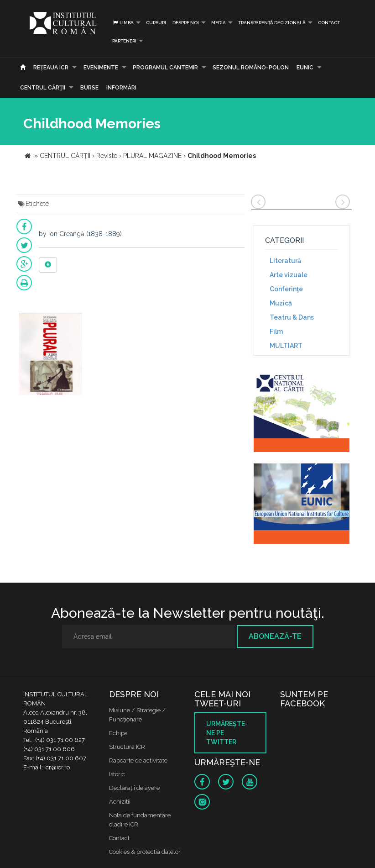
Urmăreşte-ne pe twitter (227, 733)
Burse (89, 88)
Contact (329, 23)
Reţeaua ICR (51, 68)
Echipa (118, 733)
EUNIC (305, 68)
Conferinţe (286, 289)
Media (219, 23)
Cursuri (156, 23)
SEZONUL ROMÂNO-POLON (251, 68)
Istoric (117, 774)
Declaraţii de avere (134, 788)
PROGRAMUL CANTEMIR (165, 68)
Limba (123, 23)
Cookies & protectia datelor (145, 852)
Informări (121, 88)
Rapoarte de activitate (138, 760)
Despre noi (186, 23)
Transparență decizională (272, 23)
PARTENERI (124, 41)
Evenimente (101, 68)
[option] (50, 355)
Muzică (281, 303)
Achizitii (120, 802)
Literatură (285, 261)
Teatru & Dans (292, 317)
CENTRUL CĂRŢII (43, 88)
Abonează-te (275, 636)
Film (276, 331)
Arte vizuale (289, 275)
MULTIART (286, 346)
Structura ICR (127, 747)
